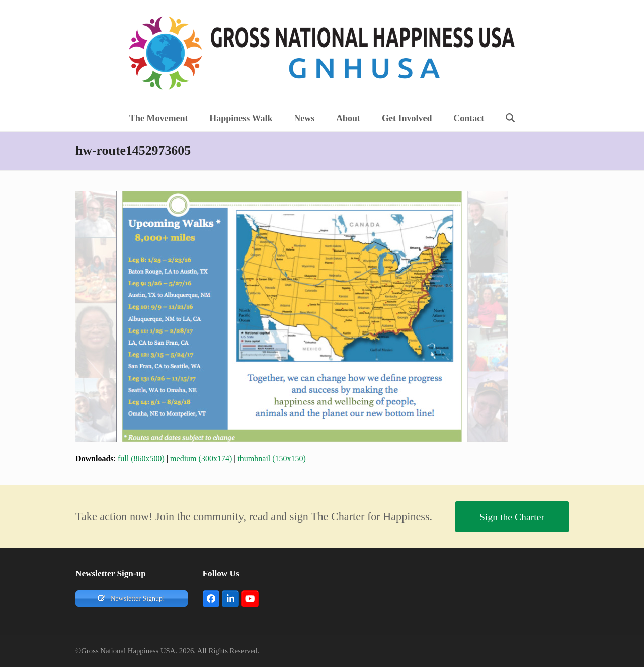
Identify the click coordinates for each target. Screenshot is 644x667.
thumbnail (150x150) (272, 458)
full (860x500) (141, 458)
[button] (510, 119)
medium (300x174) (201, 458)
